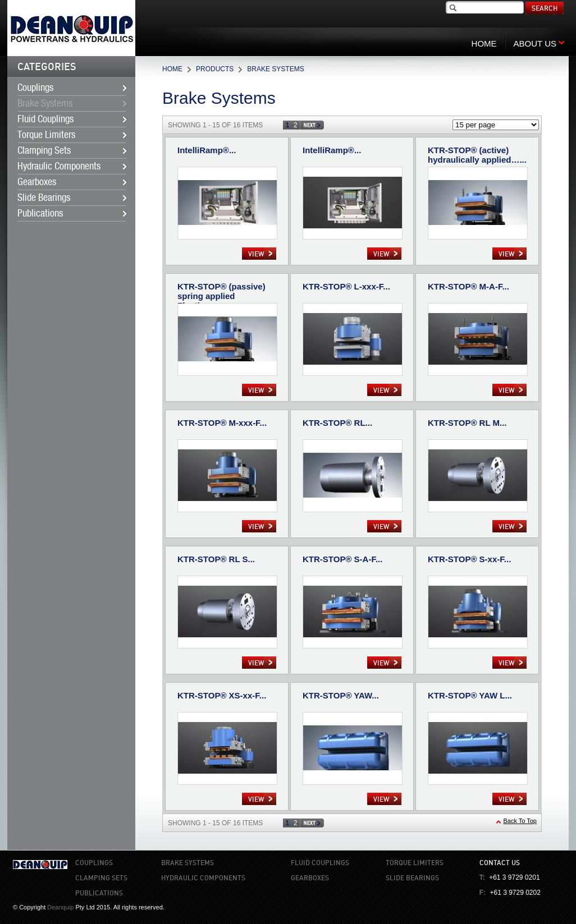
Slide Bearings (44, 198)
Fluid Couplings (45, 119)
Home (172, 69)
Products (215, 69)
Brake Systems (45, 104)
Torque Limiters (46, 135)
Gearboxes (37, 182)
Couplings (35, 88)
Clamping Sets (44, 151)
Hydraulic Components (59, 167)
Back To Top (520, 821)
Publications (40, 214)
